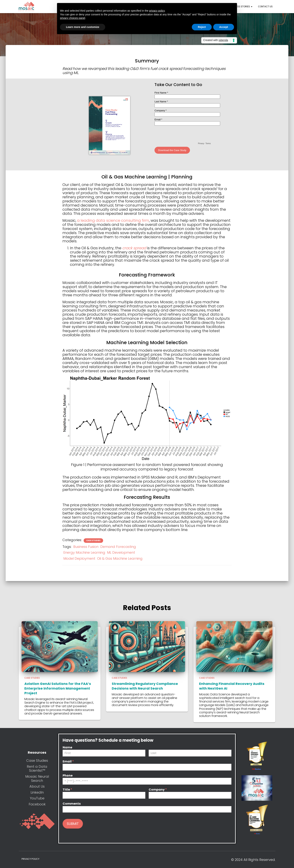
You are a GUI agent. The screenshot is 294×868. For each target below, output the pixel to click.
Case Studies (93, 541)
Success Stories (241, 6)
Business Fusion (86, 547)
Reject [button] (202, 27)
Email (68, 762)
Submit (73, 824)
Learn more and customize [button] (83, 27)
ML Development (121, 552)
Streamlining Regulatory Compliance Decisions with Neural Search (145, 686)
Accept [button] (224, 27)
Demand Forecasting (118, 547)
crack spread (134, 248)
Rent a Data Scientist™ (37, 769)
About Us (37, 786)
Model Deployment (79, 558)
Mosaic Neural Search (37, 779)
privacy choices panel (73, 18)
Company (158, 790)
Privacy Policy (30, 859)
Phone (68, 776)
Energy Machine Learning (84, 552)
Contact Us (265, 6)
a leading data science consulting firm (113, 220)
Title (67, 790)
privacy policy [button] (157, 11)
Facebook (37, 804)
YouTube (37, 798)
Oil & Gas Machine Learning (120, 558)
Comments (72, 804)
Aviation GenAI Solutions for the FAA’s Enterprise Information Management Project (58, 688)
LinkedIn (37, 792)
